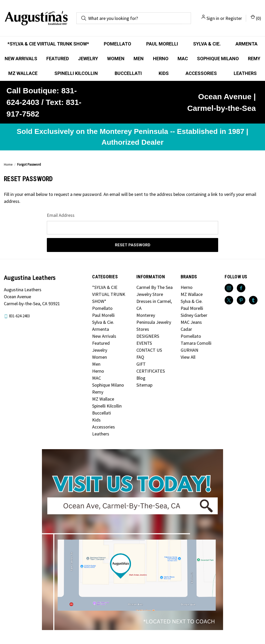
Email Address (61, 215)
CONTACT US (149, 350)
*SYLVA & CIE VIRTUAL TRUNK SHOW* (48, 44)
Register (234, 18)
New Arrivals (21, 59)
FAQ (140, 357)
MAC (183, 59)
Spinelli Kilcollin (76, 73)
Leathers (245, 73)
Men (139, 59)
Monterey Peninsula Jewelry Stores (154, 322)
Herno (161, 59)
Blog (141, 378)
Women (116, 59)
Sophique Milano (218, 59)
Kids (164, 73)
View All (188, 357)
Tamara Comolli (196, 343)
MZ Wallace (23, 73)
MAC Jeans (191, 322)
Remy (254, 59)
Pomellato (117, 44)
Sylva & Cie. (207, 44)
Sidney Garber (194, 315)
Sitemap (144, 385)
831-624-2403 (19, 316)
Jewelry (88, 59)
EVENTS (144, 343)
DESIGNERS (148, 336)
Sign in (213, 18)
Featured (58, 59)
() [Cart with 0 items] (256, 18)
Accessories (201, 73)
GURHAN (189, 350)
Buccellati (128, 73)
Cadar (186, 329)
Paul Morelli (162, 44)
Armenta (246, 44)
